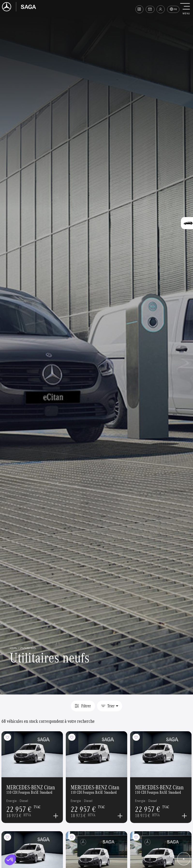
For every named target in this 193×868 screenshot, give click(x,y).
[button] (186, 9)
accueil (13, 648)
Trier (108, 706)
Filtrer (83, 706)
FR (173, 9)
